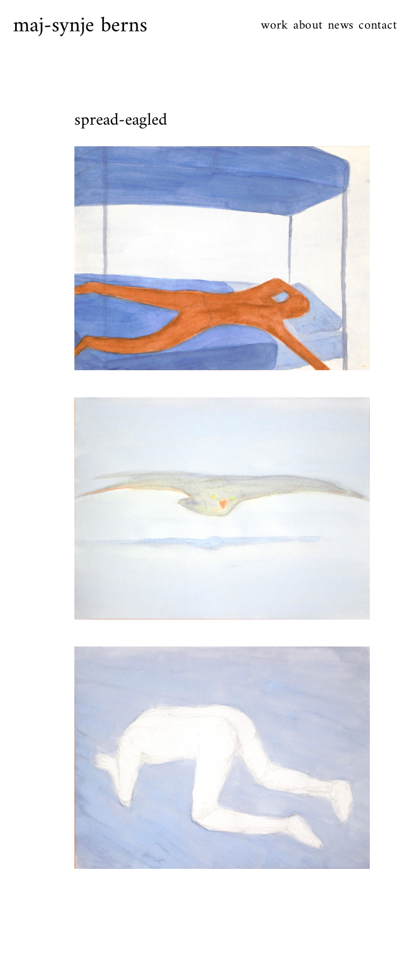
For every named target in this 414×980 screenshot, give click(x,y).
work (275, 26)
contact (378, 26)
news (341, 26)
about (308, 26)
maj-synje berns (80, 26)
